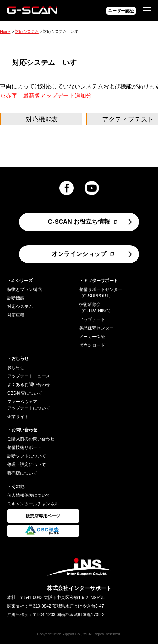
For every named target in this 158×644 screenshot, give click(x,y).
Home (5, 31)
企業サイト (18, 417)
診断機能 (16, 298)
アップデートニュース (29, 376)
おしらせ (16, 367)
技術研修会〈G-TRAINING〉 (96, 308)
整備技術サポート (24, 447)
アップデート (92, 319)
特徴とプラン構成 (24, 289)
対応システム (27, 31)
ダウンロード (92, 345)
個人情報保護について (29, 495)
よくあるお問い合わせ (29, 385)
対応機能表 (42, 119)
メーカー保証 (92, 337)
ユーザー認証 (121, 11)
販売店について (22, 473)
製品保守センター (96, 328)
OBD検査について (25, 393)
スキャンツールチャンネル (33, 504)
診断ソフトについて (27, 456)
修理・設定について (27, 465)
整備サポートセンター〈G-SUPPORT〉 (101, 293)
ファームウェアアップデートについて (29, 405)
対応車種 (16, 315)
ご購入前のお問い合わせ (31, 439)
